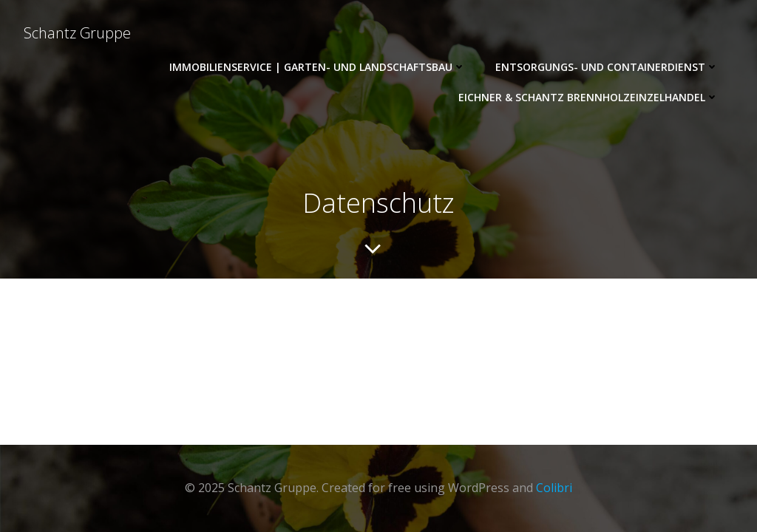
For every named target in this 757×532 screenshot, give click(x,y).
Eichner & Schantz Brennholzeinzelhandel (588, 97)
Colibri (554, 488)
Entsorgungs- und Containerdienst (607, 67)
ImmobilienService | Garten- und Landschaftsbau (318, 67)
